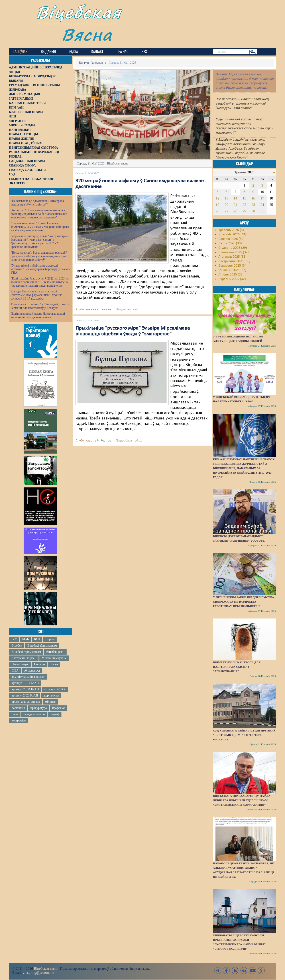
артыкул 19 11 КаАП (25, 683)
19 (218, 205)
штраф (55, 714)
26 (218, 211)
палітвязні (18, 708)
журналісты (51, 695)
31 (262, 211)
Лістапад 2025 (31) (232, 257)
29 (244, 211)
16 (253, 198)
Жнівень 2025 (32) (232, 270)
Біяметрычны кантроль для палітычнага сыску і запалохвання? (237, 667)
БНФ (25, 639)
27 (226, 211)
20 (226, 205)
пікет (15, 714)
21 (235, 205)
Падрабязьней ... (129, 309)
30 (253, 211)
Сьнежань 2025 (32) (234, 252)
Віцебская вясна (46, 969)
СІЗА (15, 671)
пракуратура (39, 708)
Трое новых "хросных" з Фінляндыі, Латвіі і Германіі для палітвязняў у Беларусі (40, 306)
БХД (37, 639)
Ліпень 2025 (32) (231, 275)
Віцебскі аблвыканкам (42, 646)
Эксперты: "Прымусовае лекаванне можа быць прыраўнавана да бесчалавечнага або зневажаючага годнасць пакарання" (39, 214)
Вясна (87, 34)
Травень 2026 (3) (231, 230)
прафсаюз (59, 708)
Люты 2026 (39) (230, 243)
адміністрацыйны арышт (28, 677)
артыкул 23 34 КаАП (25, 689)
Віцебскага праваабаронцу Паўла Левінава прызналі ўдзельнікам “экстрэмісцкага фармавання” (242, 800)
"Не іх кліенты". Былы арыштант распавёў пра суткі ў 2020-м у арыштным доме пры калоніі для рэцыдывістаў (39, 256)
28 (235, 211)
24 (262, 205)
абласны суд (32, 671)
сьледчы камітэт (34, 714)
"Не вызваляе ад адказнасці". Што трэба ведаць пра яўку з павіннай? (37, 203)
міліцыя (50, 702)
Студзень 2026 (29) (233, 248)
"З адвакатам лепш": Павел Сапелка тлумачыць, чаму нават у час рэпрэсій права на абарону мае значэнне (40, 227)
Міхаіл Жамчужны (54, 658)
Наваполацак (20, 664)
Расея (54, 664)
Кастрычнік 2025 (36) (234, 261)
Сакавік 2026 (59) (231, 239)
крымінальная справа (26, 702)
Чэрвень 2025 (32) (232, 279)
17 (262, 198)
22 (244, 205)
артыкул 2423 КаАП (25, 695)
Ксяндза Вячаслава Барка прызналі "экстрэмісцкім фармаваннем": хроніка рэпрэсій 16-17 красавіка (36, 295)
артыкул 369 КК (55, 689)
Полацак (40, 664)
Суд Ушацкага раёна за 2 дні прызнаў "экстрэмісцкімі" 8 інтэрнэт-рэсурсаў (244, 735)
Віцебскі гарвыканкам (26, 652)
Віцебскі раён (55, 652)
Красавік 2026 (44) (232, 234)
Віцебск (17, 646)
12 (218, 198)
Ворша (50, 639)
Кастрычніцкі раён (24, 658)
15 (244, 198)
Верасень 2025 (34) (233, 266)
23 (253, 205)
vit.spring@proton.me (38, 973)
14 (235, 198)
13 (226, 198)
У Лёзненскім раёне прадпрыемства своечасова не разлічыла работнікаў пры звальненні (243, 602)
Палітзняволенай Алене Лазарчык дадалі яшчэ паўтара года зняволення (38, 315)
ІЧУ (14, 639)
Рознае (106, 309)
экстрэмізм (19, 720)
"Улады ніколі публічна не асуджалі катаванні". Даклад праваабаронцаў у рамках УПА (40, 269)
